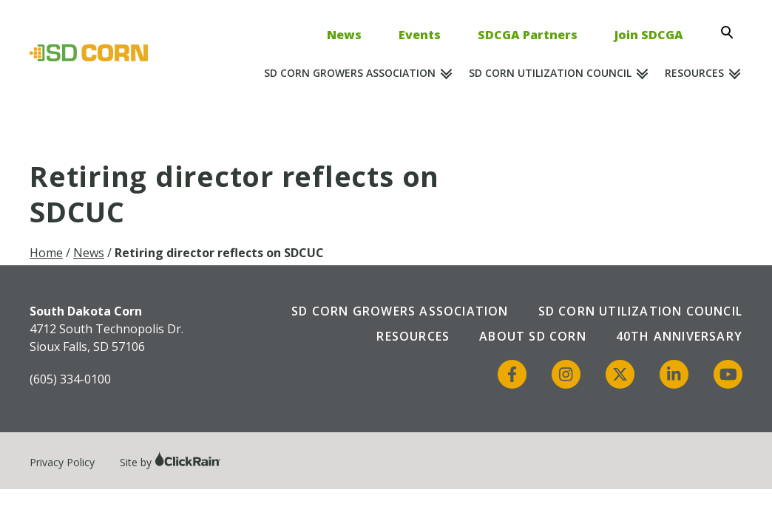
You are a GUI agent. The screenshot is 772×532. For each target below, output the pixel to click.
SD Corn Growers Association (350, 73)
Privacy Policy (62, 462)
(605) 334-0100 (70, 379)
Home (46, 253)
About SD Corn (533, 336)
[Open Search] (731, 33)
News (344, 35)
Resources (694, 73)
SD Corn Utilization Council (550, 73)
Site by (170, 462)
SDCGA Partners (528, 35)
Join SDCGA (649, 35)
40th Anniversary (679, 336)
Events (420, 35)
